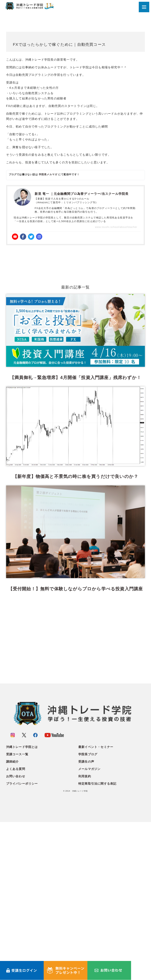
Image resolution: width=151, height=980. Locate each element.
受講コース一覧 (17, 912)
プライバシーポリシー (22, 942)
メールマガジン (89, 927)
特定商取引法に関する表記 (97, 942)
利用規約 (85, 934)
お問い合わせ (16, 934)
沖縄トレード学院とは (22, 905)
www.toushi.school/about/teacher (116, 227)
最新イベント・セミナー (96, 905)
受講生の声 (86, 920)
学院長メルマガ (48, 174)
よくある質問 (16, 927)
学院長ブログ (88, 912)
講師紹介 (12, 920)
